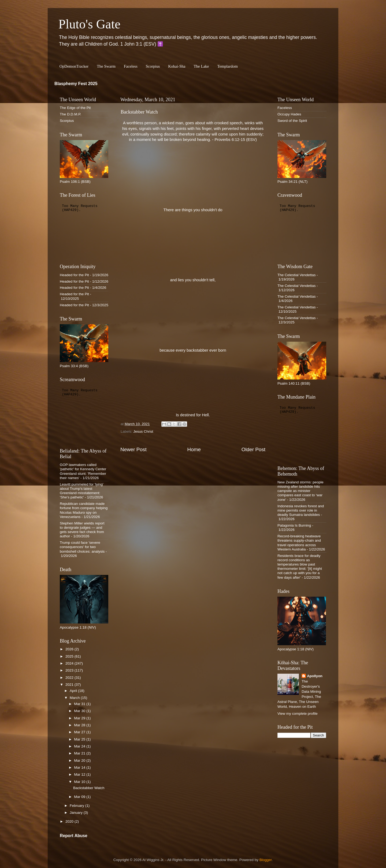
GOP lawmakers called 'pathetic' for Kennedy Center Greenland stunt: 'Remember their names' (83, 471)
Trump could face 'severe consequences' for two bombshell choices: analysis (82, 547)
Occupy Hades (289, 114)
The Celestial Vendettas (297, 275)
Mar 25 (80, 739)
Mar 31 (80, 704)
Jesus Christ (143, 431)
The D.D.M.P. (70, 114)
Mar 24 (80, 746)
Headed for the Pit (74, 275)
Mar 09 (80, 797)
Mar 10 (80, 782)
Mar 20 (80, 761)
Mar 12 (80, 774)
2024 (70, 663)
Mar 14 (80, 767)
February (77, 806)
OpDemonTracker (74, 66)
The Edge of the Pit (75, 108)
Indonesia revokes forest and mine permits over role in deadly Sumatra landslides (301, 510)
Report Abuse (74, 836)
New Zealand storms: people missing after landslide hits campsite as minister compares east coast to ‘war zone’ (300, 491)
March (75, 698)
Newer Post (133, 449)
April (74, 691)
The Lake (201, 66)
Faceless (131, 66)
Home (194, 449)
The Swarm (106, 66)
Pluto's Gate (89, 24)
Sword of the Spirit (292, 121)
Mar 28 (80, 725)
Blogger (266, 860)
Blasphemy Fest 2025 (76, 84)
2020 (70, 821)
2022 (70, 678)
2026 (70, 649)
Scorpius (153, 66)
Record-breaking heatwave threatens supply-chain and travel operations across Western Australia (299, 543)
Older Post (253, 449)
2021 (70, 685)
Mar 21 (80, 753)
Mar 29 (80, 718)
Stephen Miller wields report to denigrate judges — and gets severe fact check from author (82, 530)
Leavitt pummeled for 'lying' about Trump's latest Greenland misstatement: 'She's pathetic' (82, 491)
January (77, 813)
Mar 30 (80, 711)
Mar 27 (80, 732)
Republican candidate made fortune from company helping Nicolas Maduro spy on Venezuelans (84, 510)
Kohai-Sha (177, 66)
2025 (70, 656)
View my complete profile (298, 714)
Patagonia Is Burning (294, 525)
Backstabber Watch (89, 788)
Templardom (227, 66)
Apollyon (315, 676)
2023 (70, 670)
